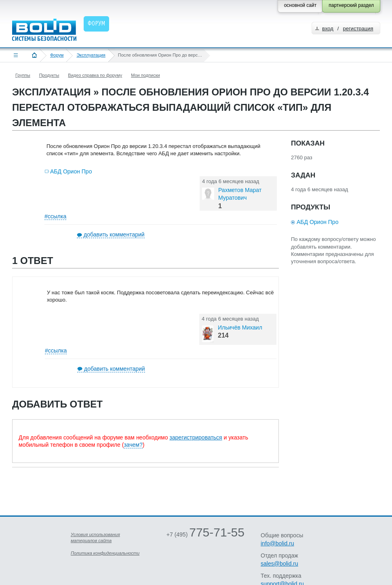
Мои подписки (145, 75)
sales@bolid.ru (279, 564)
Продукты (49, 75)
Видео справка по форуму (95, 75)
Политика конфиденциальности (105, 553)
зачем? (133, 445)
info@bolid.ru (277, 543)
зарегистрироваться (196, 437)
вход (328, 29)
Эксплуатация (91, 55)
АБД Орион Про (71, 171)
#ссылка (55, 216)
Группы (23, 75)
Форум (57, 55)
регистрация (358, 29)
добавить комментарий (114, 234)
